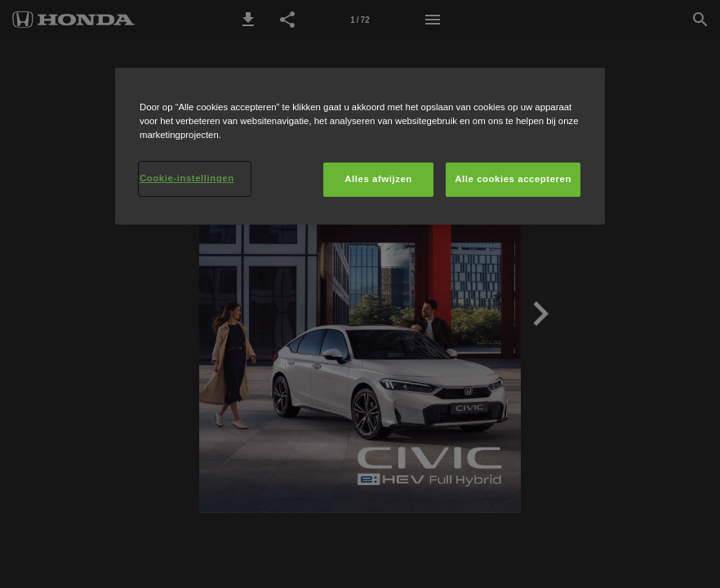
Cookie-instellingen (187, 178)
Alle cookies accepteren (513, 179)
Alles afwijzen (378, 179)
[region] (360, 146)
